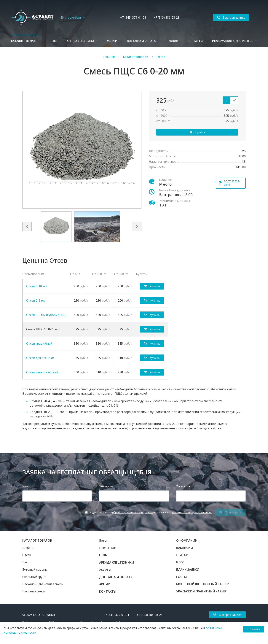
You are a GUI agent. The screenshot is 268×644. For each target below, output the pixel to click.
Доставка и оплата (141, 41)
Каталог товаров (24, 41)
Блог (180, 562)
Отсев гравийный (39, 344)
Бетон (104, 540)
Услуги (112, 41)
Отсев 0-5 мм (36, 300)
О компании (187, 540)
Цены (53, 41)
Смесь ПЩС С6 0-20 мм (43, 329)
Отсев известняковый (42, 372)
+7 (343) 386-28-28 (166, 18)
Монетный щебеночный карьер (202, 584)
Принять (254, 629)
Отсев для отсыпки (40, 358)
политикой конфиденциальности (192, 512)
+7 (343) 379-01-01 (133, 18)
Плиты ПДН (108, 548)
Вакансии (185, 548)
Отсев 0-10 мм (37, 286)
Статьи (182, 555)
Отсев (161, 57)
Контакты (195, 41)
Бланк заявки (188, 570)
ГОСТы (182, 577)
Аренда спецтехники (82, 41)
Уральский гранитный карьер (201, 591)
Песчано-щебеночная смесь (43, 584)
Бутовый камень (35, 570)
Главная (109, 57)
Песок (27, 562)
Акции (173, 41)
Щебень (28, 548)
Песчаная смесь (34, 591)
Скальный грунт (34, 577)
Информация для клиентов (233, 41)
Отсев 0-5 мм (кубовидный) (46, 315)
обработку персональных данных (133, 512)
